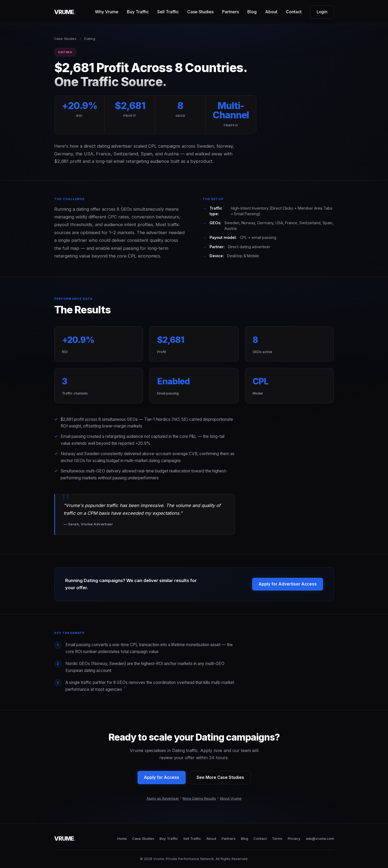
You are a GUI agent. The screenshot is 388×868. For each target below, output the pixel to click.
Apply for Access (162, 777)
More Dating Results (199, 798)
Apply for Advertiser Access (288, 584)
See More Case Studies (220, 777)
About (271, 12)
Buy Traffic (138, 12)
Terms (277, 838)
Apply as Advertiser (163, 798)
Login (322, 12)
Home (122, 838)
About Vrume (231, 798)
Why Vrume (107, 12)
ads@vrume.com (320, 838)
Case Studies (200, 12)
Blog (252, 12)
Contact (294, 12)
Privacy (294, 838)
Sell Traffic (168, 12)
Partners (230, 12)
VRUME (65, 12)
